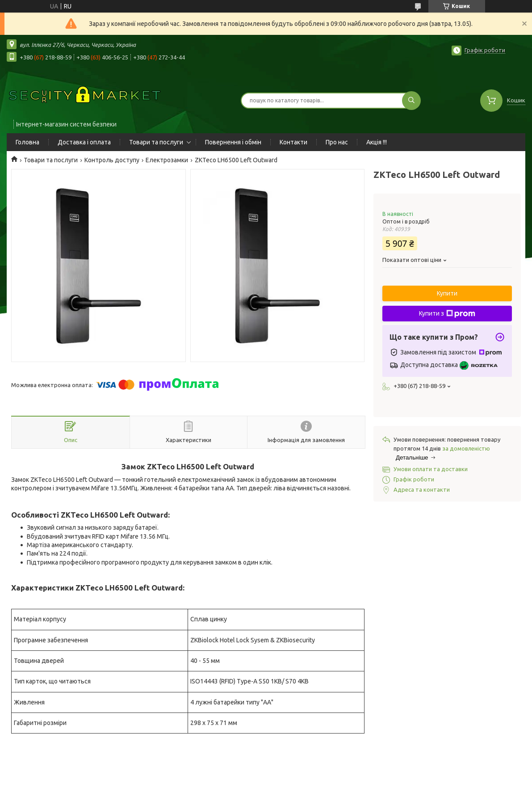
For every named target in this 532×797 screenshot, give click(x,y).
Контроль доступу (112, 160)
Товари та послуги (156, 142)
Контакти (293, 142)
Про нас (337, 142)
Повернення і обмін (233, 142)
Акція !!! (377, 142)
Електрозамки (167, 160)
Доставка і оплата (84, 142)
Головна (27, 142)
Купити (447, 293)
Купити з (447, 314)
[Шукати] (411, 101)
